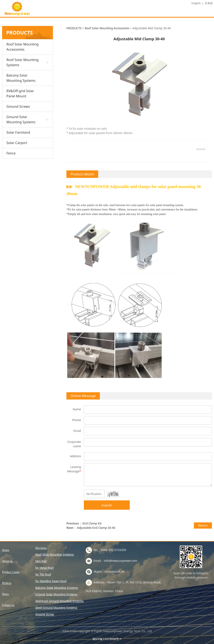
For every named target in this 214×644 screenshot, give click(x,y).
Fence (11, 153)
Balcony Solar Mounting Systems (21, 78)
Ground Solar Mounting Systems (21, 119)
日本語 (209, 3)
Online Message (83, 396)
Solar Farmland (18, 132)
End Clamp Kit (92, 523)
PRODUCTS (74, 28)
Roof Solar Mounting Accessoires (23, 47)
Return (203, 525)
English (196, 3)
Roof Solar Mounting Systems (23, 62)
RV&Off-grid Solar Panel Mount (20, 93)
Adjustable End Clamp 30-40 (96, 528)
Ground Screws (18, 106)
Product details (82, 174)
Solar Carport (17, 143)
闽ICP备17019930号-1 (107, 639)
